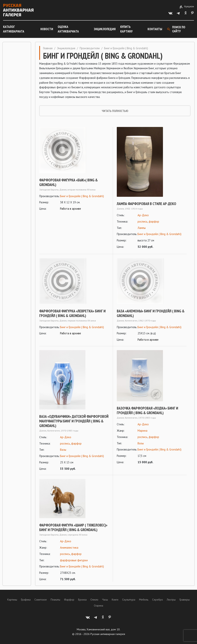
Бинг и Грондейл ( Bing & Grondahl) (82, 196)
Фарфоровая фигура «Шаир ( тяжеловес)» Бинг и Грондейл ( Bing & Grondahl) (73, 527)
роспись (143, 221)
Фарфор (69, 600)
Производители (90, 48)
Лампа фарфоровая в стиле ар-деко (146, 204)
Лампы (142, 228)
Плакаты (55, 600)
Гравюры (185, 600)
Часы (105, 600)
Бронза (82, 600)
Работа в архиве (71, 209)
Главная (48, 48)
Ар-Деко (143, 215)
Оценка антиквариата (68, 29)
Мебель (144, 600)
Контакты (155, 29)
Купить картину (126, 29)
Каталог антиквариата (14, 29)
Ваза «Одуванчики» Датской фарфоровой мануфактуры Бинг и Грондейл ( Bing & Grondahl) (74, 421)
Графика (26, 600)
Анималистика (69, 548)
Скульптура (129, 600)
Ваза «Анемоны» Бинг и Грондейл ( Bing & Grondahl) (151, 313)
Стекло (94, 600)
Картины (12, 600)
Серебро (158, 600)
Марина (142, 431)
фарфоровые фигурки (74, 560)
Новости (47, 29)
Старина (98, 606)
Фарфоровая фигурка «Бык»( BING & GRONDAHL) (68, 182)
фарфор (154, 221)
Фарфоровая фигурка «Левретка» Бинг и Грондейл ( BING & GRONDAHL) (72, 313)
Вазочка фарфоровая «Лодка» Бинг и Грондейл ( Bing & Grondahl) (147, 410)
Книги (115, 600)
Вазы (63, 450)
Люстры (171, 600)
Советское (41, 600)
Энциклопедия (105, 29)
